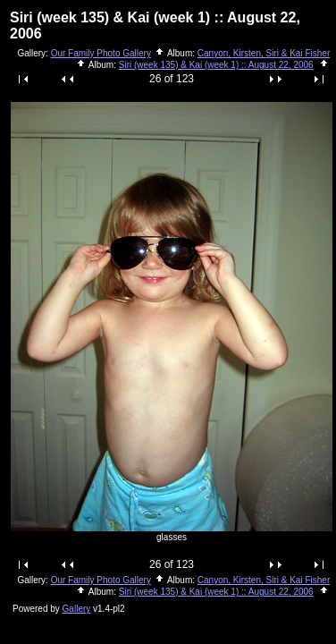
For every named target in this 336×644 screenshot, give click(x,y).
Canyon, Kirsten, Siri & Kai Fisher (264, 53)
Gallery (77, 609)
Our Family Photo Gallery (101, 53)
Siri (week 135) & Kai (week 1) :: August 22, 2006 (216, 65)
